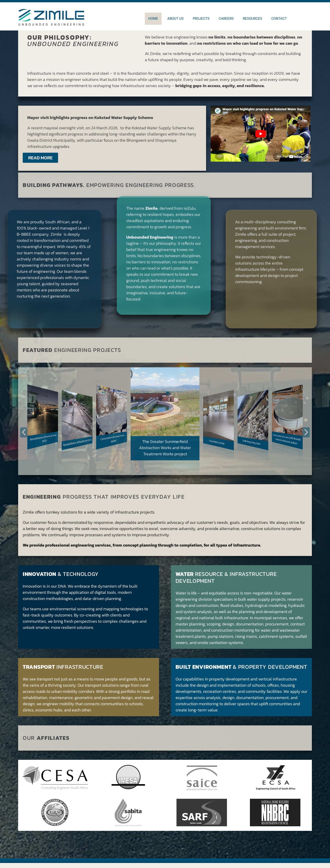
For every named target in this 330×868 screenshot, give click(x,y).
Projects (201, 19)
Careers (226, 19)
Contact (279, 19)
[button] (24, 432)
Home (153, 19)
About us (175, 19)
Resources (252, 19)
